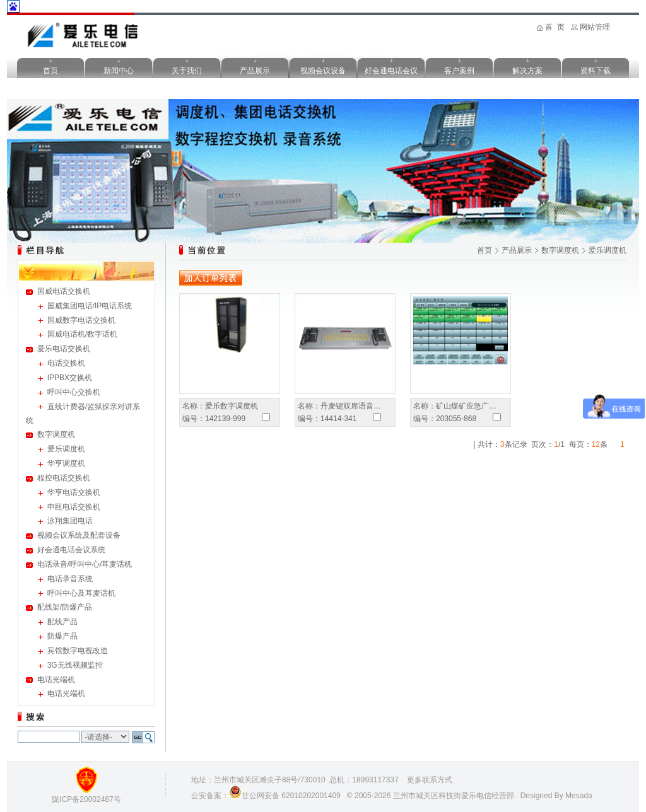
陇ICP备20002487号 (86, 799)
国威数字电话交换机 (81, 320)
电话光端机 (56, 680)
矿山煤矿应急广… (466, 406)
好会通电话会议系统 (71, 550)
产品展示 (255, 71)
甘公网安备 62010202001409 (291, 796)
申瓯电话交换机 (74, 507)
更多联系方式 (430, 780)
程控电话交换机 (64, 478)
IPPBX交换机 (70, 378)
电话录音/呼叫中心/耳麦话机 (85, 564)
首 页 (555, 27)
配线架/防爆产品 (65, 607)
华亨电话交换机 (74, 492)
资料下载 (596, 71)
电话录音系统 (70, 579)
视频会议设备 (323, 71)
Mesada (579, 796)
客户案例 (459, 71)
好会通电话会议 (391, 71)
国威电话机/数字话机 (82, 334)
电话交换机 (66, 363)
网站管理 (595, 27)
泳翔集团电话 (70, 521)
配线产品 (62, 622)
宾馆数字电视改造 (78, 651)
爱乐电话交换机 (64, 349)
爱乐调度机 (66, 449)
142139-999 (225, 419)
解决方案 (527, 71)
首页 (50, 71)
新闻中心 (119, 71)
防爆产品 (62, 636)
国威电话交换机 (64, 291)
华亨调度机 (66, 463)
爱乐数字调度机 (232, 406)
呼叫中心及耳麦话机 (81, 593)
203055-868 (456, 419)
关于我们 (187, 71)
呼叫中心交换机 (74, 392)
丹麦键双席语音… (351, 406)
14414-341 (338, 419)
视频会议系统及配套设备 (79, 535)
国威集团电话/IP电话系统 (90, 306)
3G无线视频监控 (75, 665)
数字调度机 (56, 434)
